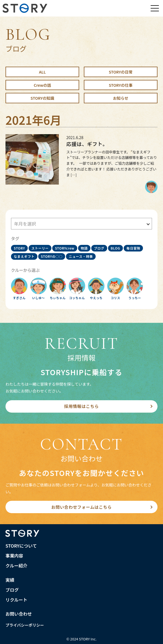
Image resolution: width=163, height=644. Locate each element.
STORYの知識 (42, 98)
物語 (84, 248)
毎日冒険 (133, 248)
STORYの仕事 (121, 85)
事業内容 (14, 556)
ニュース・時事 (81, 256)
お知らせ (121, 98)
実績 (10, 580)
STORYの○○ (52, 256)
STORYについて (21, 546)
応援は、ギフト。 (87, 144)
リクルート (16, 600)
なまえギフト (24, 256)
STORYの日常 (121, 72)
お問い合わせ (19, 614)
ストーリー (40, 248)
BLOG (115, 248)
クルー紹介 (16, 565)
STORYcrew (65, 248)
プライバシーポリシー (25, 625)
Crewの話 (42, 85)
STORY (19, 248)
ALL (42, 72)
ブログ (99, 248)
